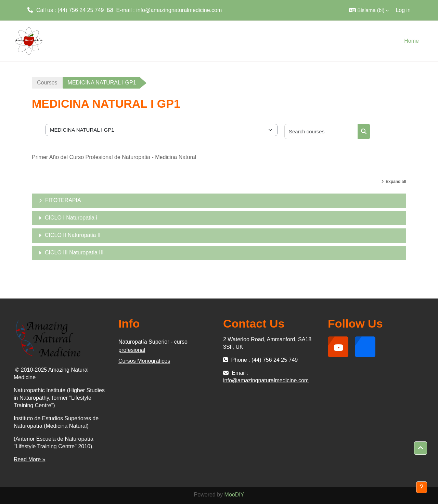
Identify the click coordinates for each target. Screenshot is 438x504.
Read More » (30, 459)
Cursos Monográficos (144, 361)
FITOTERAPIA (63, 200)
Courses (47, 83)
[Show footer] (422, 487)
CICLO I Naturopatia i (71, 218)
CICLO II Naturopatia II (73, 235)
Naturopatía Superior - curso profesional (153, 346)
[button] (369, 10)
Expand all (396, 182)
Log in (403, 10)
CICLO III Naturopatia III (74, 253)
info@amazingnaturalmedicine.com (179, 10)
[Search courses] (321, 131)
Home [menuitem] (411, 41)
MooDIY (234, 495)
